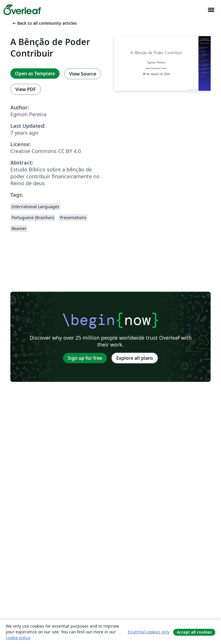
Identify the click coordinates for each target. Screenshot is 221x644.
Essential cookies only (149, 632)
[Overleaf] (22, 10)
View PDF (26, 89)
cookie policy (18, 638)
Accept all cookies (194, 632)
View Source (83, 74)
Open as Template (35, 74)
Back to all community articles (44, 23)
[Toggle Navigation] (211, 10)
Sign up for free (85, 358)
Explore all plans (135, 358)
